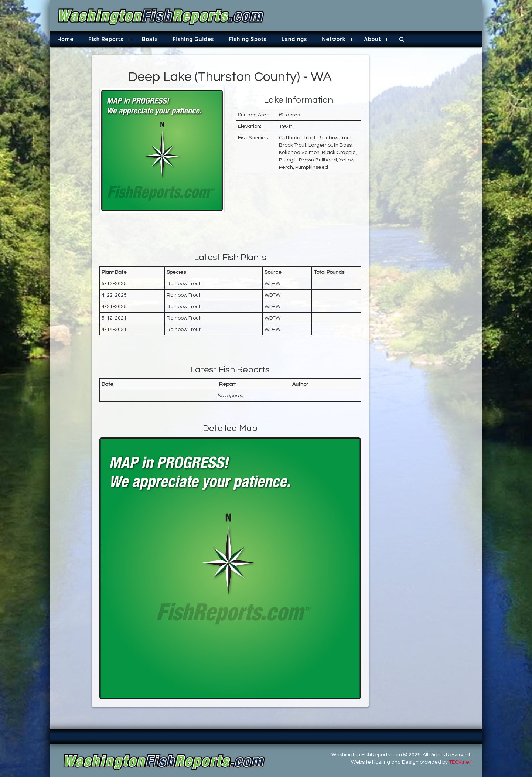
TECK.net (460, 762)
